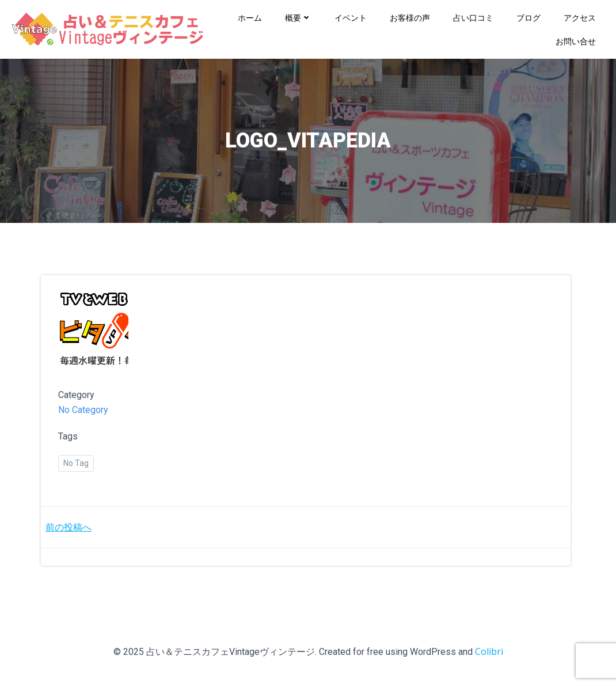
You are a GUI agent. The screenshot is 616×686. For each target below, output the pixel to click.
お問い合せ (576, 41)
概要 (298, 18)
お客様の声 (410, 18)
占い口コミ (473, 18)
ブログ (528, 18)
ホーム (250, 18)
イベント (351, 18)
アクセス (580, 18)
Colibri (489, 651)
